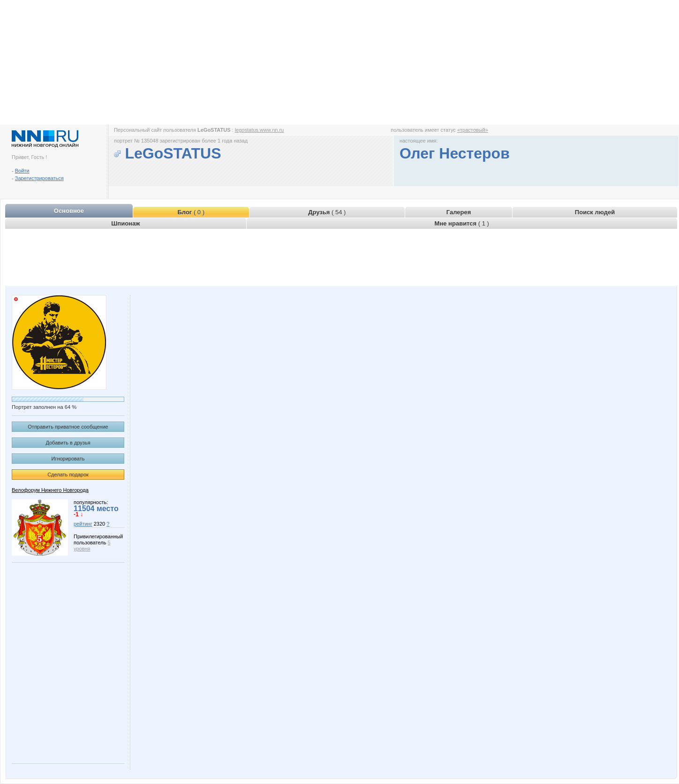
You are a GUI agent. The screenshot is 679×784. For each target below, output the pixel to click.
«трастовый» (473, 130)
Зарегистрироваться (39, 178)
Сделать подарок (68, 475)
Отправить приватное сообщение (68, 427)
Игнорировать (68, 459)
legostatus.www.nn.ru (260, 130)
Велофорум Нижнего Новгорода (50, 490)
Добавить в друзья (68, 443)
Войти (22, 171)
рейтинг (83, 524)
